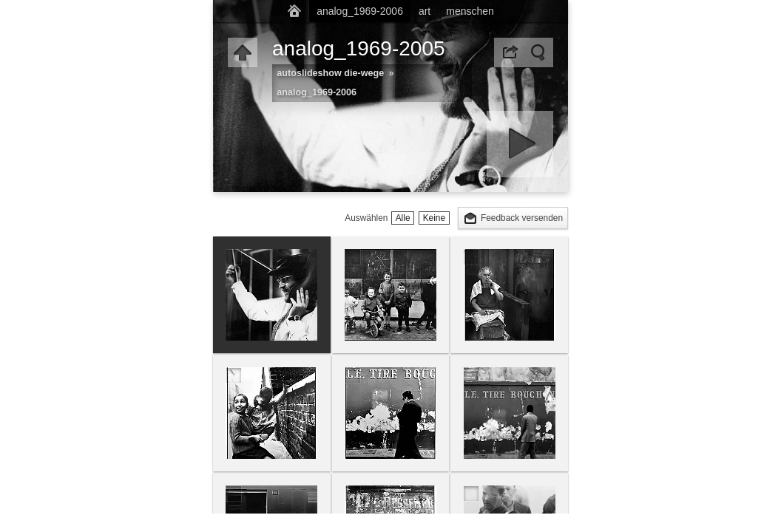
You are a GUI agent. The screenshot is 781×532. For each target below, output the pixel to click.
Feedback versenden (522, 218)
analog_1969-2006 (360, 11)
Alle (403, 218)
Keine (434, 218)
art (425, 11)
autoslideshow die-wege (330, 73)
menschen (470, 11)
